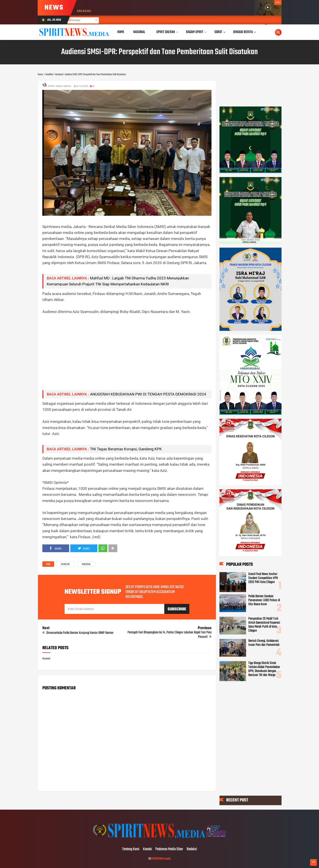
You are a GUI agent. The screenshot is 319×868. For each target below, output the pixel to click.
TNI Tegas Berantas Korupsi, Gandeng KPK (126, 449)
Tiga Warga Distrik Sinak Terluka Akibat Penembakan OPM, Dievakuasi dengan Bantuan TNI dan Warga (264, 669)
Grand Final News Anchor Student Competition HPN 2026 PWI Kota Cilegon (263, 578)
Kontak (147, 849)
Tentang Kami (131, 849)
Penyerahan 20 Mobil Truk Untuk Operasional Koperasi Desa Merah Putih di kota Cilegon (264, 625)
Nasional (86, 564)
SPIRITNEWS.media (161, 859)
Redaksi (192, 849)
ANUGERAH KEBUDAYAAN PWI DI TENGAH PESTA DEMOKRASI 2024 (148, 394)
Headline (65, 564)
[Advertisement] (127, 356)
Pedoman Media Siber (169, 849)
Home (121, 32)
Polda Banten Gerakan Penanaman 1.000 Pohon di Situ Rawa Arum (264, 600)
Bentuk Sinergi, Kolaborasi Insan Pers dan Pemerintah (264, 643)
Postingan (74, 20)
